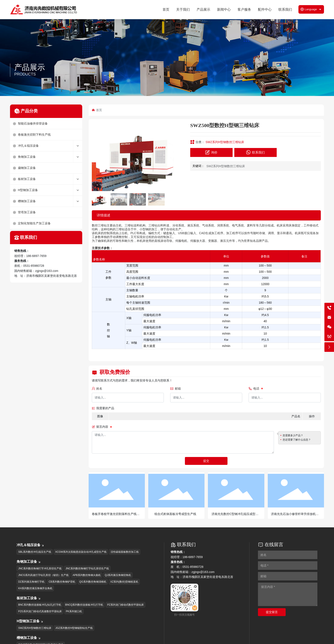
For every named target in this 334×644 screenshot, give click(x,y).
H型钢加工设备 (30, 621)
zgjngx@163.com (47, 271)
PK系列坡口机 (74, 611)
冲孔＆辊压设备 (30, 545)
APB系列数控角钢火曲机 (87, 575)
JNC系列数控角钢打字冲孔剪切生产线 (40, 569)
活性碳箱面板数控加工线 (125, 552)
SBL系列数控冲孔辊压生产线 (35, 552)
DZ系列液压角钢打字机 (31, 582)
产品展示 (30, 67)
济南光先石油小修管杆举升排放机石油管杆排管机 (295, 516)
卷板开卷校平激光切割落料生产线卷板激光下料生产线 (116, 516)
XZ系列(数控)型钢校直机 (124, 582)
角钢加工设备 (29, 562)
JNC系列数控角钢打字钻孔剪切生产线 (87, 569)
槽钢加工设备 (29, 638)
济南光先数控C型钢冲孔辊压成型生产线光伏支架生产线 (235, 516)
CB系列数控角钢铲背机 (62, 582)
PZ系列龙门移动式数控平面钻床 (125, 605)
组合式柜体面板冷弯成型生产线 (175, 514)
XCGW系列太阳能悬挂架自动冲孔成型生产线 (81, 552)
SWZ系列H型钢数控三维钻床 (225, 142)
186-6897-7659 (36, 256)
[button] (178, 157)
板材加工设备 (29, 598)
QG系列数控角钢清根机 (93, 582)
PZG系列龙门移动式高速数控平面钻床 (40, 611)
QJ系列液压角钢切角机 (118, 575)
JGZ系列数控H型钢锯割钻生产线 (74, 628)
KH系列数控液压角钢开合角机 (35, 588)
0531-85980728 (34, 266)
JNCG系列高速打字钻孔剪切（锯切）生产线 (43, 575)
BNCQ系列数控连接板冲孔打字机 (84, 605)
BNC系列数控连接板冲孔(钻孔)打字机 (40, 605)
